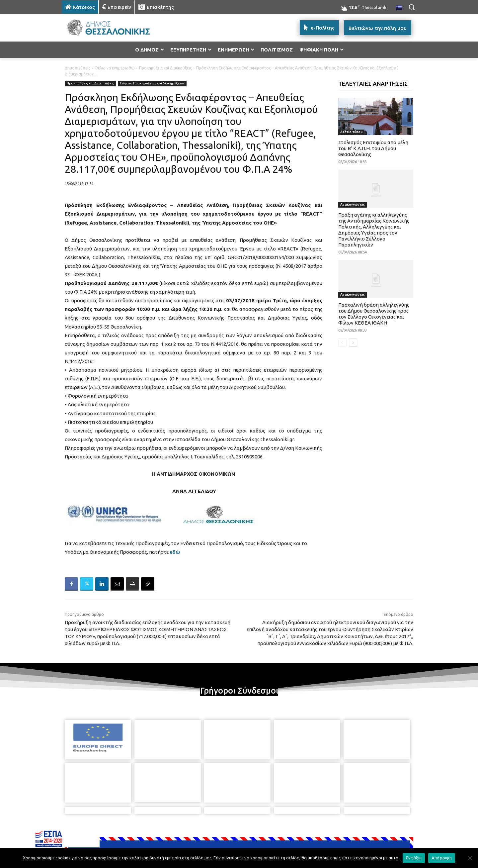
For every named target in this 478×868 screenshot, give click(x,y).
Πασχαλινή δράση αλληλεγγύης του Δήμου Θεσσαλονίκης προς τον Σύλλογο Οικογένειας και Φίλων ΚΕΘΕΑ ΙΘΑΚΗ (374, 314)
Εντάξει (414, 858)
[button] (412, 7)
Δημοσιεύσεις (78, 68)
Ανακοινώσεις (353, 204)
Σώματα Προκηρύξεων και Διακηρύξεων (152, 84)
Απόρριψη (442, 858)
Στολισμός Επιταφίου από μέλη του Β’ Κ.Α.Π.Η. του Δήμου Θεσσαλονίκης (373, 148)
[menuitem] (399, 8)
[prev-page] (342, 342)
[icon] (285, 832)
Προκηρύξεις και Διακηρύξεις (165, 68)
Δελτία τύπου (351, 132)
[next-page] (353, 342)
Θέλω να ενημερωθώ (115, 68)
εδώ (175, 552)
